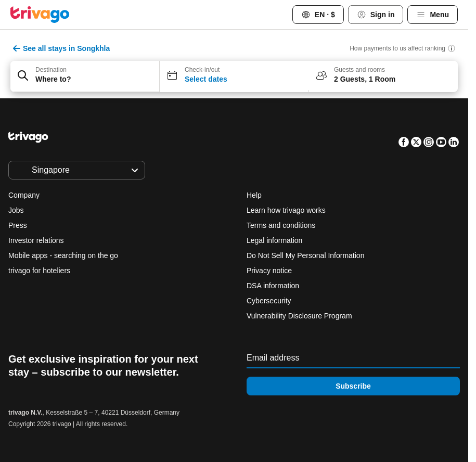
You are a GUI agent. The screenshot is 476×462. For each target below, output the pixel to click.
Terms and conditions (281, 225)
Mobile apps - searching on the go (63, 255)
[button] (85, 76)
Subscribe (353, 386)
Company (24, 195)
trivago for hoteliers (39, 271)
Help (254, 195)
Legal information (274, 240)
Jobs (16, 210)
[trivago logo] (40, 15)
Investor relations (36, 240)
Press (18, 225)
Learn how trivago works (286, 210)
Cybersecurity (269, 301)
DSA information (273, 286)
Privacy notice (269, 271)
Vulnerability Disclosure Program (299, 316)
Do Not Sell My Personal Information (306, 255)
